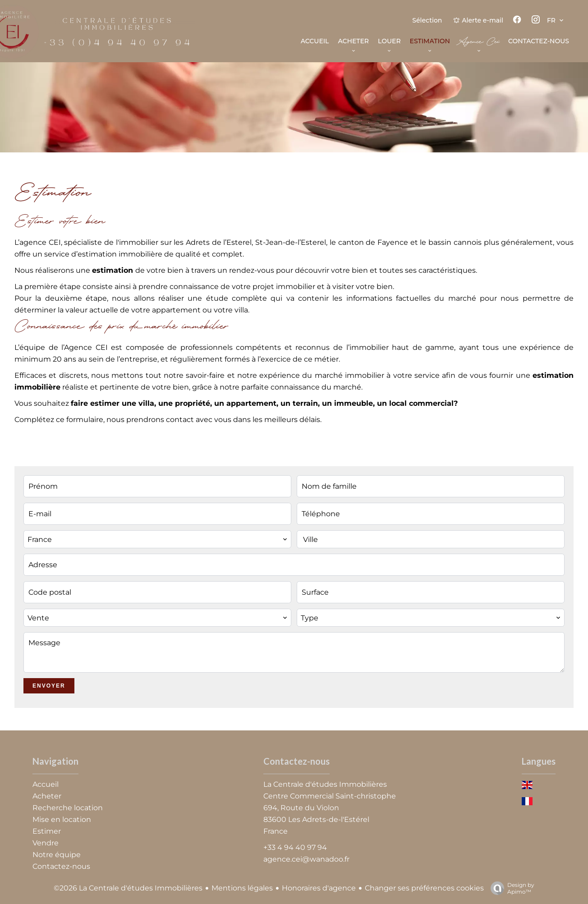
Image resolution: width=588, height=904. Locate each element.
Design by (510, 888)
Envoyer (49, 686)
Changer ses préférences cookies (424, 888)
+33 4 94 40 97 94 (295, 847)
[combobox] (157, 539)
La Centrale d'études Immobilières (325, 784)
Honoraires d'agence (319, 888)
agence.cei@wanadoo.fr (306, 859)
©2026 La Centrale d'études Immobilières (128, 888)
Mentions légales (242, 888)
